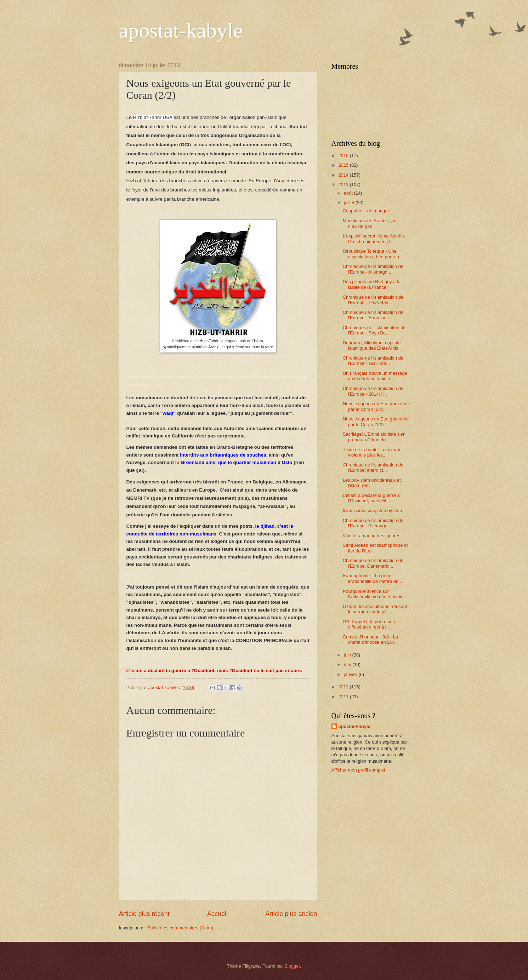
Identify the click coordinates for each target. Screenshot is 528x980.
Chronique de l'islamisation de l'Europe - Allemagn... (373, 269)
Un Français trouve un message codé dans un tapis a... (375, 376)
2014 (344, 175)
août (349, 193)
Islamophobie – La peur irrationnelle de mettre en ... (373, 578)
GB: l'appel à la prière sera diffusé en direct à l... (370, 624)
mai (348, 664)
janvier (351, 674)
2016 (344, 156)
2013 (344, 185)
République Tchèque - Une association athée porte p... (373, 254)
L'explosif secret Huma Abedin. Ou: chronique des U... (374, 239)
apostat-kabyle (181, 30)
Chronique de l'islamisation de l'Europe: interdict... (373, 468)
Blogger (292, 966)
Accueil (217, 914)
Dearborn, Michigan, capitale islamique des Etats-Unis (372, 345)
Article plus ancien (291, 914)
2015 (344, 165)
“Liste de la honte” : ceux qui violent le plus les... (371, 452)
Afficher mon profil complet (358, 770)
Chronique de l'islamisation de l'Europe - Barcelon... (373, 315)
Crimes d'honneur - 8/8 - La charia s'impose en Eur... (370, 640)
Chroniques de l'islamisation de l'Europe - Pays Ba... (374, 330)
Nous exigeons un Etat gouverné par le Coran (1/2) (376, 422)
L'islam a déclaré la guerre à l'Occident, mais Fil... (371, 498)
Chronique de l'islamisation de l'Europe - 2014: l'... (373, 391)
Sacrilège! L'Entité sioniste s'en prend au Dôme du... (374, 437)
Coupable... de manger (366, 211)
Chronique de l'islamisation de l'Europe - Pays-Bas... (373, 300)
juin (348, 655)
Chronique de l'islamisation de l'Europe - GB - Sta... (373, 361)
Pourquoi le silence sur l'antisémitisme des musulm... (375, 594)
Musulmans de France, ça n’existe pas (369, 223)
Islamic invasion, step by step (372, 511)
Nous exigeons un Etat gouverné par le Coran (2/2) (376, 406)
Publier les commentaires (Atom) (180, 928)
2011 (344, 697)
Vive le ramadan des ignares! (372, 536)
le (234, 462)
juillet (350, 203)
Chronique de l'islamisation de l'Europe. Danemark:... (373, 563)
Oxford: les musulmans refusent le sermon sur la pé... (375, 609)
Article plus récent (144, 914)
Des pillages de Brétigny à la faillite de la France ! (372, 284)
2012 (344, 687)
